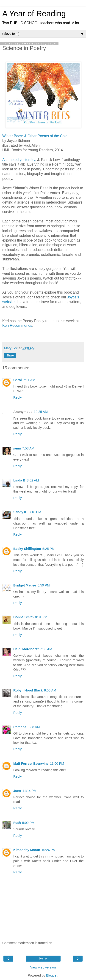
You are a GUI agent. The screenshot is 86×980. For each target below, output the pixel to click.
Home (43, 959)
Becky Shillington (27, 549)
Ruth (17, 823)
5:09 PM (28, 823)
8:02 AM (33, 480)
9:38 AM (34, 727)
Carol (18, 380)
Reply (18, 397)
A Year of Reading (34, 14)
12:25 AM (41, 412)
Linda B (19, 480)
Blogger (52, 975)
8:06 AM (50, 690)
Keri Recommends (17, 325)
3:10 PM (35, 512)
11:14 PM (30, 791)
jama (17, 448)
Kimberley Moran (27, 850)
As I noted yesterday (19, 160)
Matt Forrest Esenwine (31, 764)
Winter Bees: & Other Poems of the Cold (35, 136)
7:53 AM (28, 448)
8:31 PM (41, 617)
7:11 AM (29, 380)
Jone (17, 791)
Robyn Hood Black (28, 690)
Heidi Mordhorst (26, 649)
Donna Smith (24, 617)
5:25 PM (49, 549)
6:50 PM (44, 585)
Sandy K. (20, 512)
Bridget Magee (25, 585)
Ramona (20, 727)
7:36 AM (46, 649)
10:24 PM (49, 850)
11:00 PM (57, 764)
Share (10, 356)
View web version (43, 967)
